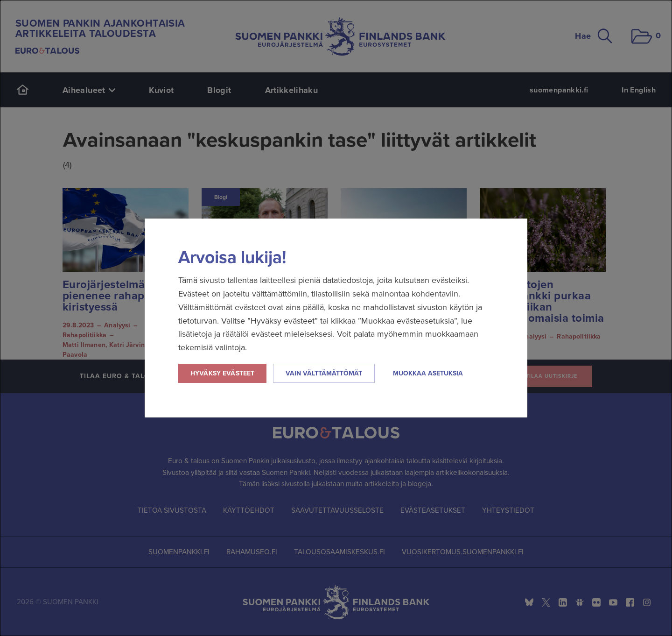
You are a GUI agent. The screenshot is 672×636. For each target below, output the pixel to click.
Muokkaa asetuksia (428, 373)
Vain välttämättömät (324, 373)
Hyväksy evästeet (222, 373)
